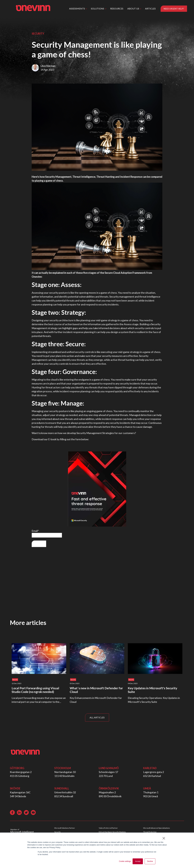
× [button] (164, 838)
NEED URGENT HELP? (174, 9)
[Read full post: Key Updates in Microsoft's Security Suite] (155, 659)
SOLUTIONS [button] (98, 8)
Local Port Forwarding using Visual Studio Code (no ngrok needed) (35, 690)
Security (38, 34)
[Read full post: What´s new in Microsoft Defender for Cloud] (97, 659)
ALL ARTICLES (97, 717)
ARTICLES (150, 8)
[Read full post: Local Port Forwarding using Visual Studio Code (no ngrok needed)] (39, 659)
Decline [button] (150, 861)
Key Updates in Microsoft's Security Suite (152, 690)
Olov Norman (48, 66)
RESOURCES (117, 8)
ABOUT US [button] (133, 8)
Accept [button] (138, 861)
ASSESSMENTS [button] (77, 8)
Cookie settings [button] (125, 861)
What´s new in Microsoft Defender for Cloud (96, 690)
